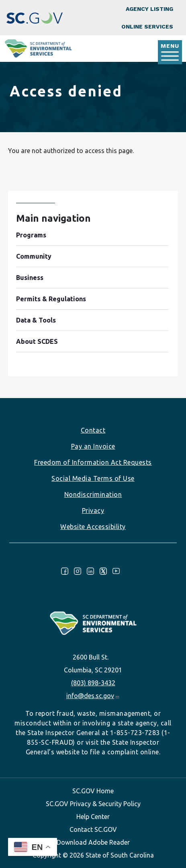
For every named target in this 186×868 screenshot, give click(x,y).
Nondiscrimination (93, 494)
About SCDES (37, 341)
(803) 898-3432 (93, 683)
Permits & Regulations (51, 299)
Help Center (93, 817)
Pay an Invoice (93, 446)
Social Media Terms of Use (93, 478)
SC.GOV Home (93, 791)
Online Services (147, 27)
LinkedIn (90, 571)
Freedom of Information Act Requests (93, 462)
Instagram (78, 571)
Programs (31, 235)
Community (34, 256)
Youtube (116, 571)
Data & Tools (36, 320)
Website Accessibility (93, 527)
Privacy (93, 511)
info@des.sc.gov (93, 696)
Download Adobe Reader (93, 842)
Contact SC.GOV (93, 829)
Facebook (65, 571)
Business (30, 278)
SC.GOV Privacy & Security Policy (93, 804)
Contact (93, 430)
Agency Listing (149, 9)
